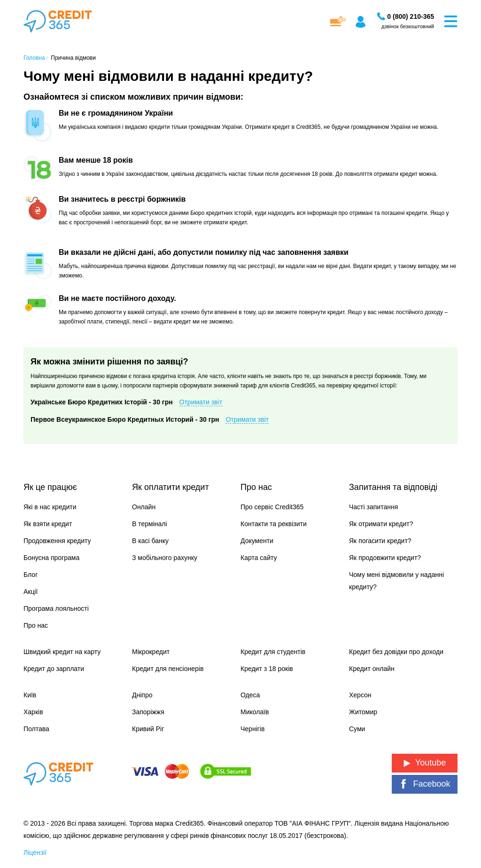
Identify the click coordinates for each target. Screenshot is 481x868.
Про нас (36, 625)
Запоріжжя (148, 712)
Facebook (424, 784)
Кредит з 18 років (267, 669)
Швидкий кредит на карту (62, 652)
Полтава (36, 729)
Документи (257, 541)
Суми (357, 729)
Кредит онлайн (372, 669)
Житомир (363, 712)
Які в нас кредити (50, 507)
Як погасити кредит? (380, 541)
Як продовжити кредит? (385, 558)
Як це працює (50, 487)
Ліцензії (35, 852)
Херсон (360, 695)
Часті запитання (373, 507)
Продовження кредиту (57, 541)
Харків (33, 712)
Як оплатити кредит (171, 487)
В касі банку (150, 541)
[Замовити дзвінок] (411, 16)
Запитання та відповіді (393, 487)
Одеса (250, 695)
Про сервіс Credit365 (272, 507)
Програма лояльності (56, 608)
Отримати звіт (201, 402)
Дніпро (142, 695)
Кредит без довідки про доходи (396, 652)
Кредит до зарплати (54, 669)
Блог (31, 575)
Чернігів (252, 729)
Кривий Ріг (148, 729)
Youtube (425, 763)
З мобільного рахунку (165, 558)
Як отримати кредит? (381, 524)
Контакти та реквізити (274, 524)
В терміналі (150, 524)
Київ (30, 695)
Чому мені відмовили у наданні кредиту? (396, 581)
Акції (31, 592)
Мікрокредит (151, 652)
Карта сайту (259, 558)
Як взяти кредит (48, 524)
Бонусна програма (51, 558)
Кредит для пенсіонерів (168, 669)
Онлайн (144, 507)
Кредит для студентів (273, 652)
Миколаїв (255, 712)
